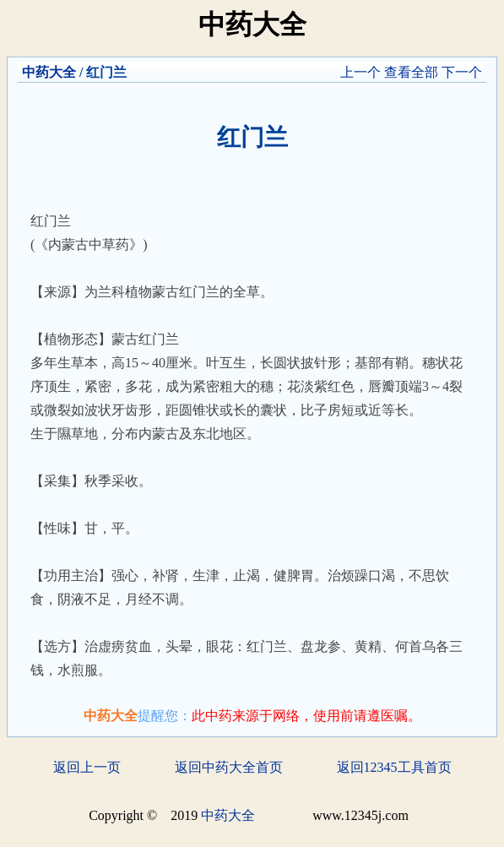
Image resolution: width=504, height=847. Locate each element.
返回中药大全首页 (229, 767)
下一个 (462, 72)
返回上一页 (87, 767)
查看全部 (411, 72)
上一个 (360, 72)
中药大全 (49, 72)
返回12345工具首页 (394, 767)
